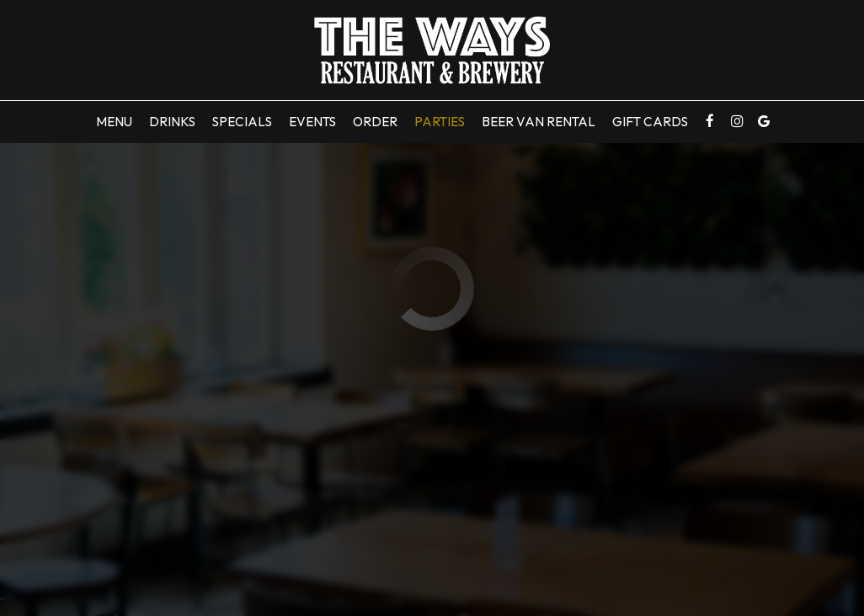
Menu (114, 122)
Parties (440, 122)
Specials (242, 122)
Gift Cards (650, 122)
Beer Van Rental (539, 122)
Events (312, 122)
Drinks (172, 122)
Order (375, 122)
